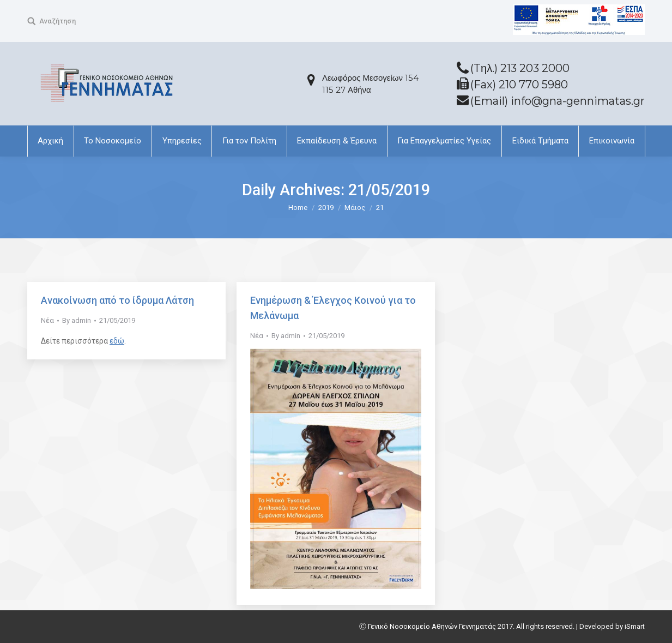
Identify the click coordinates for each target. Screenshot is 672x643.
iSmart (635, 626)
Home (298, 208)
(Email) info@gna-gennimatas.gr (558, 101)
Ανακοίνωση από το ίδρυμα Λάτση (117, 300)
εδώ (117, 341)
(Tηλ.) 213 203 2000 (520, 68)
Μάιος (355, 208)
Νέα (47, 320)
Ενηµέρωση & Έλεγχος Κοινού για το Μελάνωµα (333, 308)
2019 (326, 208)
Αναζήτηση (57, 21)
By (77, 320)
